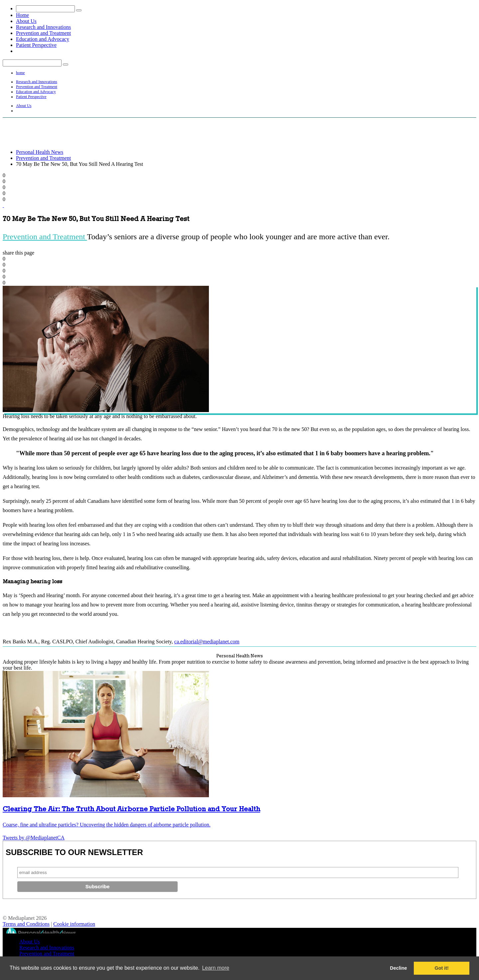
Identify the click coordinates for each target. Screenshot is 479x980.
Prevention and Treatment (43, 33)
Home (22, 15)
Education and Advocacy (43, 39)
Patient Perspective (36, 45)
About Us (26, 21)
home (20, 73)
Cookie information (74, 924)
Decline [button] (398, 968)
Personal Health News (40, 152)
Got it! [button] (442, 968)
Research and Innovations (43, 27)
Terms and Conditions (26, 924)
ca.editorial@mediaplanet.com (207, 642)
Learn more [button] (216, 968)
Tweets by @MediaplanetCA (34, 838)
